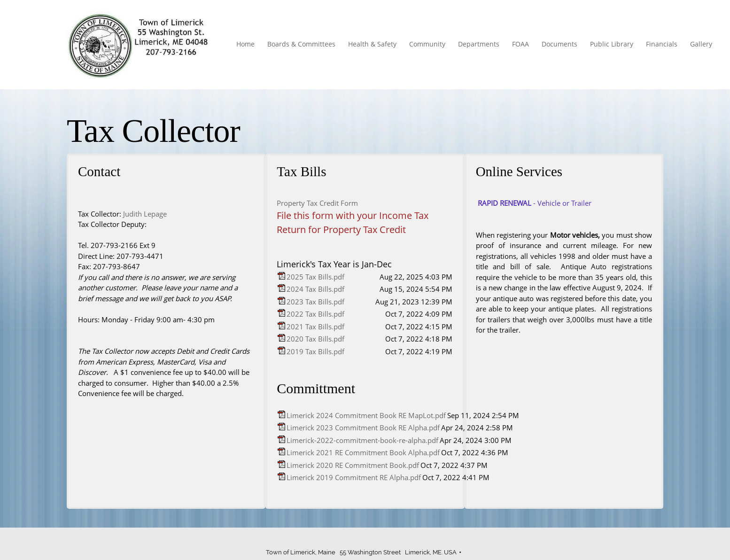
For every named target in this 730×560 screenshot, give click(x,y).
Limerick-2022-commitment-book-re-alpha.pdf (362, 440)
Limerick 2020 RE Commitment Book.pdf (353, 465)
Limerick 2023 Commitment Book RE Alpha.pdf (363, 428)
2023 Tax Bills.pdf (315, 302)
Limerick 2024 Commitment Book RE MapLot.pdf (366, 415)
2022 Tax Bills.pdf (315, 314)
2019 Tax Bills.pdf (315, 351)
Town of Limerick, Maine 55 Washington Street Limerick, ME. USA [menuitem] (361, 552)
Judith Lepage (145, 214)
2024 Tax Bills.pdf (315, 289)
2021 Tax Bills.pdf (315, 327)
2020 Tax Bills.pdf (315, 339)
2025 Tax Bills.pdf (315, 277)
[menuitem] (246, 45)
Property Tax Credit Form (317, 203)
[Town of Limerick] (139, 45)
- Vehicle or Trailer (535, 203)
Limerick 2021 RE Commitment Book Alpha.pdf (363, 452)
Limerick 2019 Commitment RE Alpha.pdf (354, 477)
